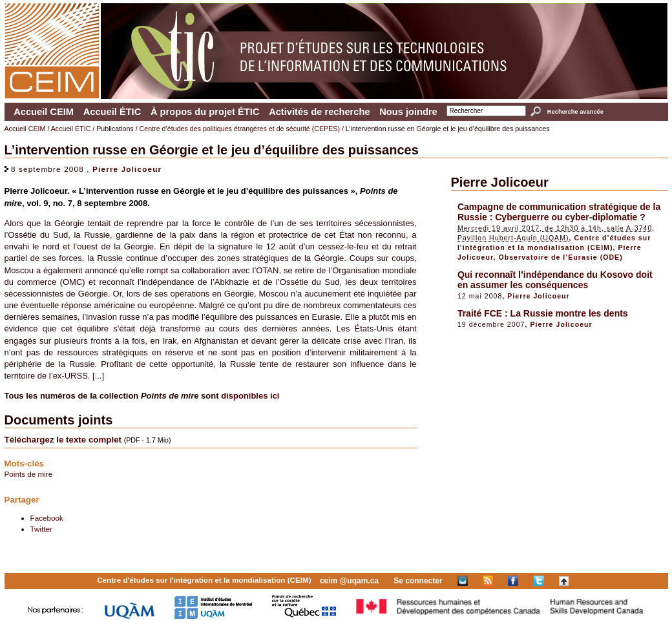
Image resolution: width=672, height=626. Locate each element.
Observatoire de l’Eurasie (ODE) (561, 257)
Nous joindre (408, 112)
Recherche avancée (575, 112)
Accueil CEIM (44, 112)
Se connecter (418, 581)
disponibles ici (250, 396)
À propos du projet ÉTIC (205, 112)
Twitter (41, 529)
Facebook (47, 518)
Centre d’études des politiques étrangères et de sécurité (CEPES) (240, 129)
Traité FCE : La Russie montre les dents (543, 313)
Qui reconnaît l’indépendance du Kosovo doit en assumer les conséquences (555, 280)
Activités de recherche (319, 112)
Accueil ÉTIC (112, 112)
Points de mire (29, 474)
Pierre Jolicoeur (127, 169)
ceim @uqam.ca (349, 581)
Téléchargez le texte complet (63, 440)
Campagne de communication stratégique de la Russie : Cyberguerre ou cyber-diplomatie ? (559, 212)
